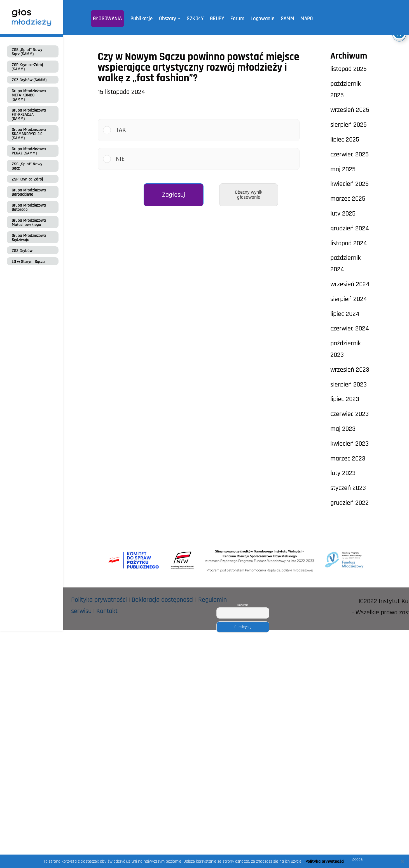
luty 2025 (343, 214)
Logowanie (260, 19)
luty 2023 (343, 473)
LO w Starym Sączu (28, 262)
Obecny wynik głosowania (249, 195)
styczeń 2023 (348, 488)
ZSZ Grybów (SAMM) (29, 80)
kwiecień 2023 (350, 444)
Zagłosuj (174, 195)
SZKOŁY (195, 19)
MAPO (303, 19)
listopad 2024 (349, 243)
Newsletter (243, 605)
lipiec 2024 (345, 314)
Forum (236, 19)
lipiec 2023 (345, 399)
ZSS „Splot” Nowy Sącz (27, 166)
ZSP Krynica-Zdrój (27, 179)
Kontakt (107, 611)
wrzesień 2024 (350, 284)
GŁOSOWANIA (111, 19)
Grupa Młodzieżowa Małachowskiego (29, 223)
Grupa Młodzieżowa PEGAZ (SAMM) (29, 151)
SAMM (284, 19)
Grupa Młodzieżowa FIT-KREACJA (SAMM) (29, 114)
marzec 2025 (348, 199)
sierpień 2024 (349, 299)
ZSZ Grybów (22, 251)
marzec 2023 (348, 459)
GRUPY (217, 19)
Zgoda (357, 859)
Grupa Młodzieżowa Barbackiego (29, 192)
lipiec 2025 (345, 140)
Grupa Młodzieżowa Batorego (29, 207)
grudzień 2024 (350, 228)
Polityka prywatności (99, 600)
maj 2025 (343, 169)
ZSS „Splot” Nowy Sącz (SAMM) (27, 52)
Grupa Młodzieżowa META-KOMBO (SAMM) (29, 95)
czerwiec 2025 (350, 154)
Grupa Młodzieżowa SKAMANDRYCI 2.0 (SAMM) (29, 134)
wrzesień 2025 (350, 110)
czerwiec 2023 (350, 414)
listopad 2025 (349, 69)
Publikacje (144, 19)
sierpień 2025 (349, 125)
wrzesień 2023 (350, 370)
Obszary (169, 19)
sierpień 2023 (349, 385)
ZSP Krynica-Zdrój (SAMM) (27, 67)
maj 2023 (343, 429)
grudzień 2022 (350, 503)
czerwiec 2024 (350, 328)
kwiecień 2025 (350, 184)
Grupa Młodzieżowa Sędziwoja (29, 238)
